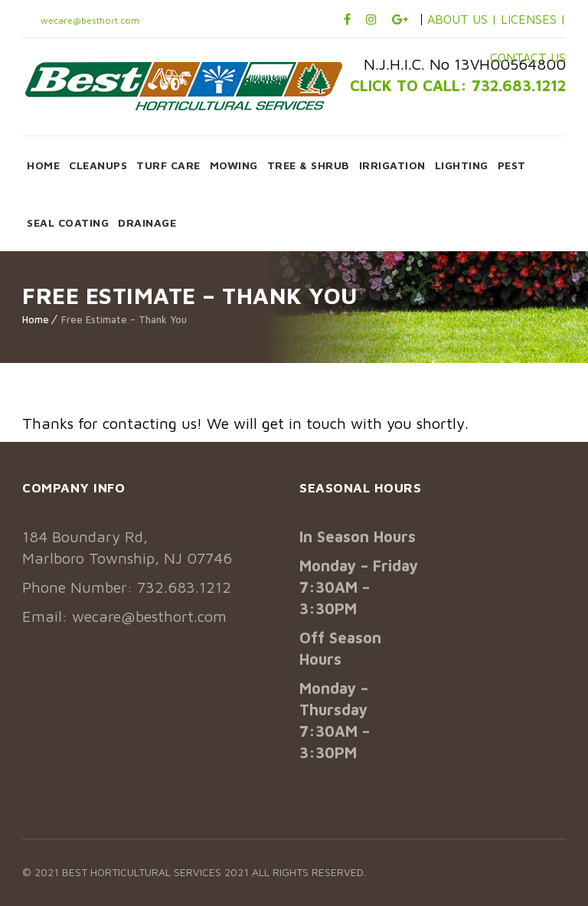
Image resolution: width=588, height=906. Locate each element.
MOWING (234, 165)
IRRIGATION (392, 165)
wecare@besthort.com (89, 20)
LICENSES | (533, 19)
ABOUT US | (462, 19)
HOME (43, 165)
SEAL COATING (68, 222)
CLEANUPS (98, 165)
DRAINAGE (147, 222)
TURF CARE (168, 165)
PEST (512, 165)
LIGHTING (462, 165)
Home (36, 319)
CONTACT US (528, 57)
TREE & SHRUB (309, 165)
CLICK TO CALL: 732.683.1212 (458, 85)
